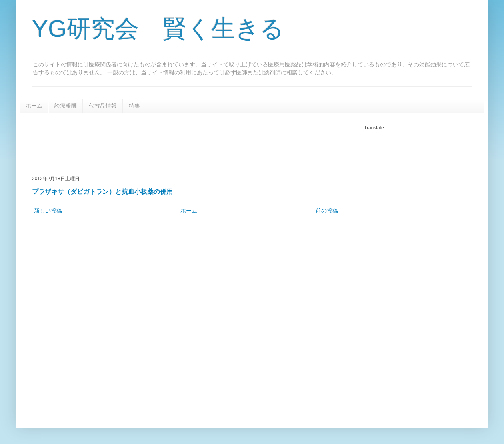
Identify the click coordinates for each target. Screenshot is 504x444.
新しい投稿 (48, 211)
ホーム (34, 106)
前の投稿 (327, 211)
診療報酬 (66, 106)
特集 (134, 106)
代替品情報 (103, 106)
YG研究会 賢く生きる (158, 29)
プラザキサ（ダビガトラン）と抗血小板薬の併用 (102, 191)
